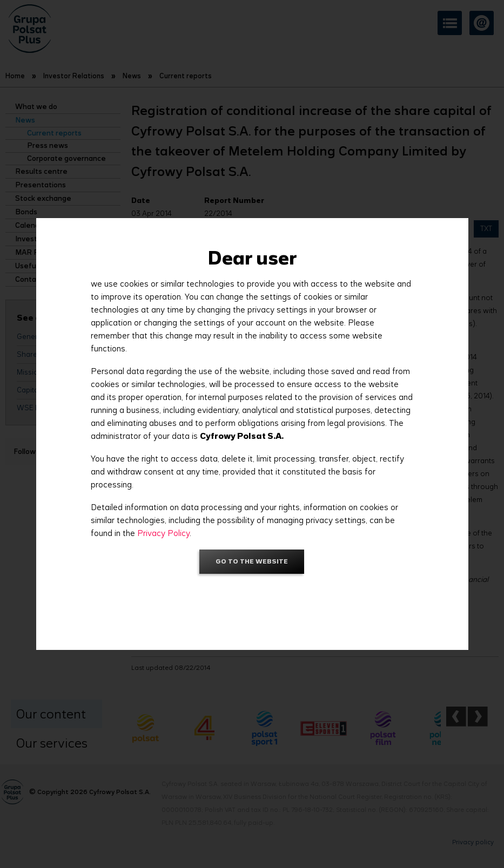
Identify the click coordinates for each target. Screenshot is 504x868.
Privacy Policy (163, 533)
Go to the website (252, 561)
